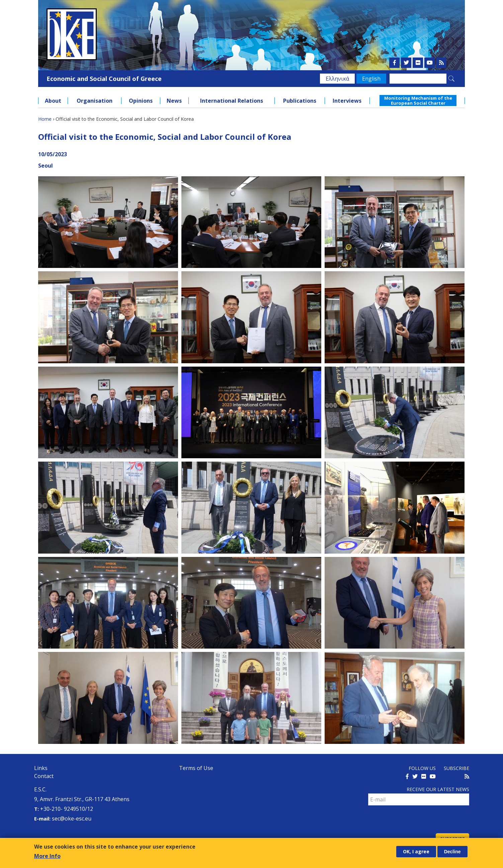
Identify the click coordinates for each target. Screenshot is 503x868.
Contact (44, 776)
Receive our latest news (438, 789)
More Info (47, 857)
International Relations (232, 101)
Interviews (347, 101)
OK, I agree (416, 852)
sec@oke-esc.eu (72, 818)
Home (45, 119)
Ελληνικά (337, 79)
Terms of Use (196, 768)
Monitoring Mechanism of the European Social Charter (418, 100)
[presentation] (419, 820)
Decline (452, 852)
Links (41, 768)
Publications (300, 101)
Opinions (141, 101)
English (371, 79)
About (53, 101)
